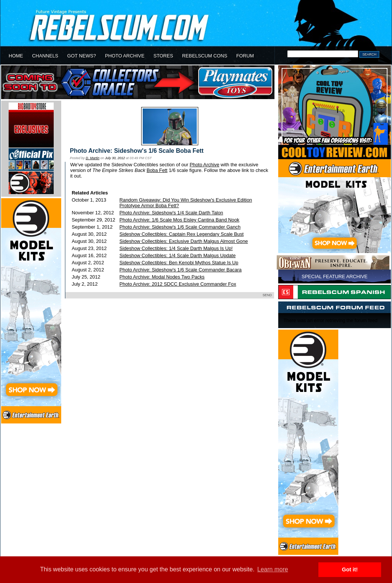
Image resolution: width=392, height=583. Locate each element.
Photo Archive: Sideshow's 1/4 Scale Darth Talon (171, 213)
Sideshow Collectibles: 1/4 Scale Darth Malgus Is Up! (176, 248)
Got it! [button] (350, 569)
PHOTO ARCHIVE (125, 56)
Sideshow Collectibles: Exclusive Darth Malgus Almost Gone (184, 241)
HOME (16, 56)
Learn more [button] (273, 569)
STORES (163, 56)
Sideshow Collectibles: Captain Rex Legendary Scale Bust (182, 234)
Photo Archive (204, 165)
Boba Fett (157, 170)
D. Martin (92, 158)
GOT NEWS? (82, 56)
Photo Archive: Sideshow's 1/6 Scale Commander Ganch (180, 227)
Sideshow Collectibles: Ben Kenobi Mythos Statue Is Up (179, 263)
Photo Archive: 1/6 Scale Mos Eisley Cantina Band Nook (179, 220)
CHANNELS (45, 56)
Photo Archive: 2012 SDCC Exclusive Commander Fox (178, 284)
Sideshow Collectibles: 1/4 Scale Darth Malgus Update (177, 255)
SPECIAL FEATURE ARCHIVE (335, 276)
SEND (267, 295)
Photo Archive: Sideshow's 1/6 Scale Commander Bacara (180, 270)
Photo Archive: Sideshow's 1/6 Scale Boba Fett (137, 151)
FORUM (245, 56)
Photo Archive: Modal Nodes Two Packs (162, 277)
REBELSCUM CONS (205, 56)
